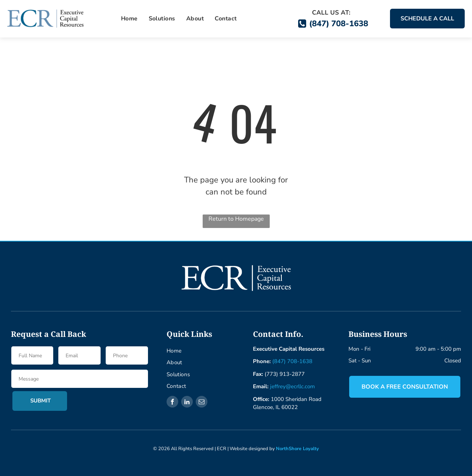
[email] (202, 403)
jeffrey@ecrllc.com (292, 386)
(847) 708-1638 (292, 361)
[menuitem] (129, 19)
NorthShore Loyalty (297, 449)
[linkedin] (187, 403)
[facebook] (172, 403)
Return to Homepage (236, 219)
